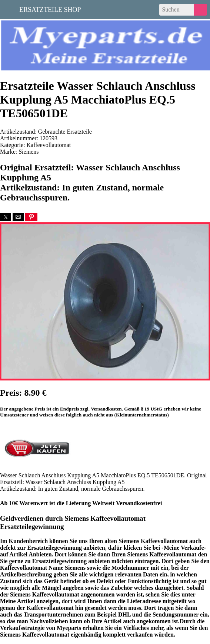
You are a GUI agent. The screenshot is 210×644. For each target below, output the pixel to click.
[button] (6, 217)
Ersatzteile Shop (50, 9)
